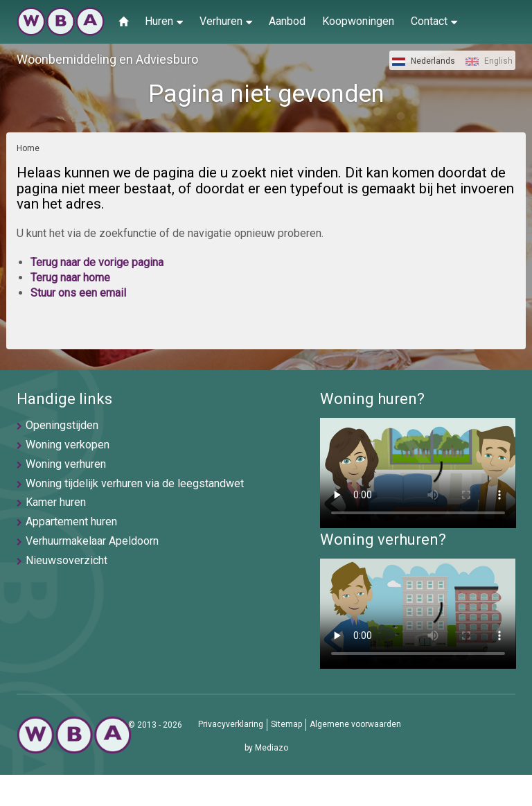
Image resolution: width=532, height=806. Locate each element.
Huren (164, 21)
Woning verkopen (68, 445)
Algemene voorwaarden (355, 724)
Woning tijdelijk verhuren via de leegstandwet (135, 483)
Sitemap (286, 724)
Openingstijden (62, 425)
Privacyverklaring (231, 724)
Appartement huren (71, 522)
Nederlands (424, 61)
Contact (434, 21)
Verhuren (226, 21)
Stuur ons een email (78, 293)
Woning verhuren (66, 464)
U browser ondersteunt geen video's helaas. (418, 473)
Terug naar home (70, 278)
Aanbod (287, 21)
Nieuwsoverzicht (66, 560)
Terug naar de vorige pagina (97, 262)
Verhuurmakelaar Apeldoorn (92, 541)
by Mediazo (266, 748)
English (489, 61)
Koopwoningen (358, 21)
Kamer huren (56, 502)
